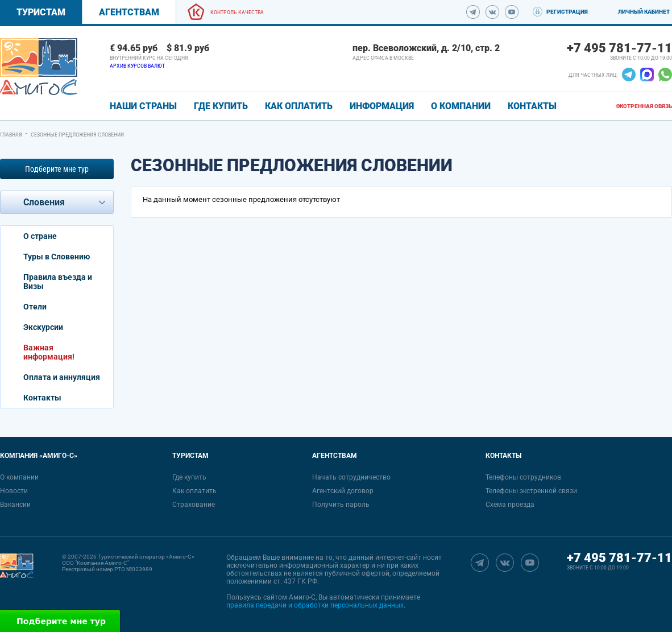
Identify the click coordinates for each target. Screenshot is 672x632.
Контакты (42, 398)
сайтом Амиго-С (289, 597)
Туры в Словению (57, 257)
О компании (19, 477)
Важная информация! (49, 352)
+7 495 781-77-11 (619, 48)
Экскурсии (43, 327)
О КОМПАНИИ (461, 106)
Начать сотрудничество (351, 477)
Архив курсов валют (137, 66)
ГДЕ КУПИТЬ (221, 106)
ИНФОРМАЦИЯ (382, 106)
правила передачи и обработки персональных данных (315, 605)
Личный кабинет (644, 12)
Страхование (194, 505)
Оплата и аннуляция (62, 377)
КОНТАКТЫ (532, 106)
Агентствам (129, 12)
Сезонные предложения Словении (77, 135)
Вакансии (15, 505)
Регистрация (567, 12)
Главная (11, 135)
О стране (40, 236)
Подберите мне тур (57, 169)
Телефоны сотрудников (523, 477)
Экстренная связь (644, 106)
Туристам (41, 12)
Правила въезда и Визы (58, 282)
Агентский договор (343, 491)
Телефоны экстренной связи (531, 491)
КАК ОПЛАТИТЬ (299, 106)
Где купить (189, 477)
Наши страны (143, 106)
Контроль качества (237, 12)
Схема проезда (510, 505)
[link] (39, 67)
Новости (14, 491)
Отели (35, 307)
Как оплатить (194, 491)
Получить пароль (341, 505)
